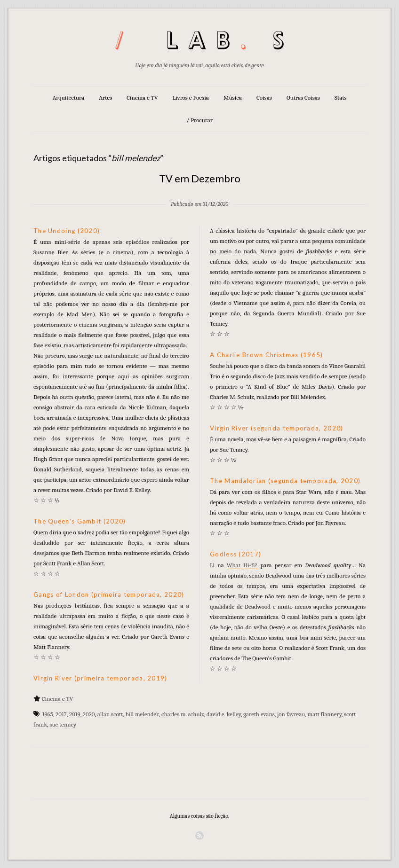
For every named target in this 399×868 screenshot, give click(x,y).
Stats (341, 98)
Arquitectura (68, 98)
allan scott (110, 714)
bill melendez (142, 714)
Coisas (264, 98)
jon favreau (291, 714)
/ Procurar (199, 120)
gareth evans (259, 714)
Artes (105, 98)
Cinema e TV (142, 98)
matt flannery (325, 714)
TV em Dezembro (200, 178)
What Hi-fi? (242, 565)
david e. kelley (224, 714)
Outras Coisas (303, 98)
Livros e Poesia (191, 98)
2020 (89, 714)
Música (233, 98)
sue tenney (63, 724)
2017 (61, 714)
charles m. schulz (183, 714)
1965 (48, 714)
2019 (75, 714)
